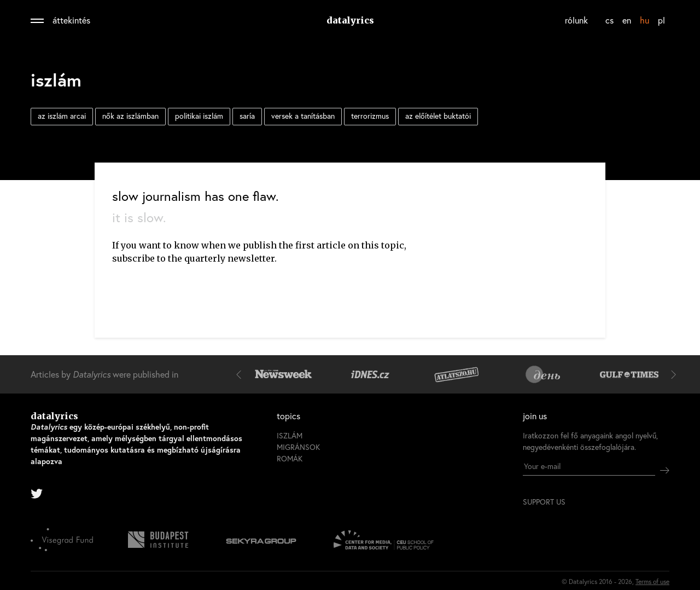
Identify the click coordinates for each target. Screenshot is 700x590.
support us (544, 502)
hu (644, 20)
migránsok (298, 447)
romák (290, 458)
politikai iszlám (199, 116)
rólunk (576, 20)
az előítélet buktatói (438, 116)
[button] (241, 374)
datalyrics (350, 20)
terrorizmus (370, 116)
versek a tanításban (303, 116)
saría (247, 116)
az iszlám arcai (62, 116)
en (627, 20)
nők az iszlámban (130, 116)
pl (661, 20)
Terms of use (652, 582)
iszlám (290, 435)
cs (609, 20)
